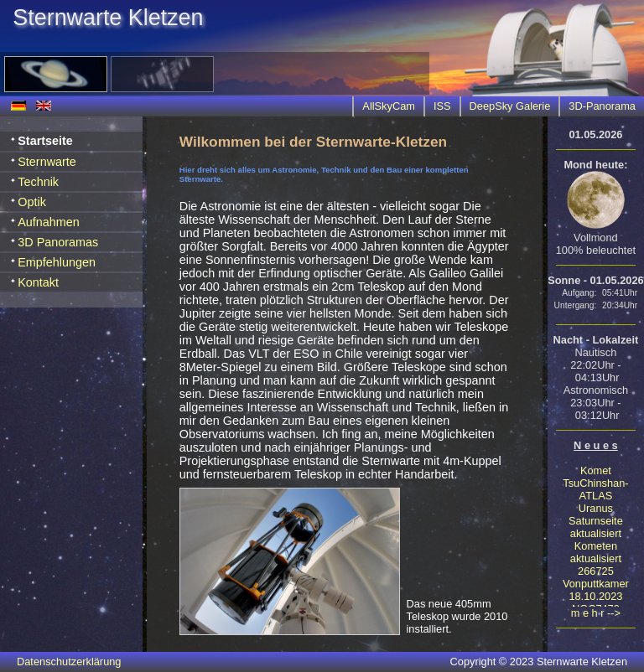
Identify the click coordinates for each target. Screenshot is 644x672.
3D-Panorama (602, 106)
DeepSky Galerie (510, 106)
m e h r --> (596, 613)
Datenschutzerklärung (69, 662)
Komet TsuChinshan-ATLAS (595, 483)
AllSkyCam (389, 106)
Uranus (596, 508)
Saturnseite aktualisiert (596, 527)
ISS (442, 106)
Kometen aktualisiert (596, 552)
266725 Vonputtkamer (596, 577)
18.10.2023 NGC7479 (595, 602)
